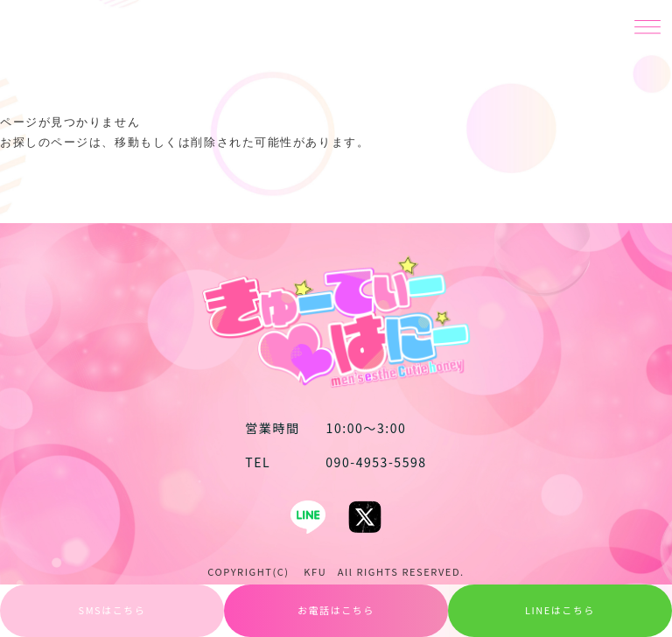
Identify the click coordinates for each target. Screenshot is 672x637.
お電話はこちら (336, 610)
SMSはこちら (112, 610)
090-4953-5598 (336, 462)
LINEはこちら (560, 610)
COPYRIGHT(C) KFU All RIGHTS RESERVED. (336, 571)
